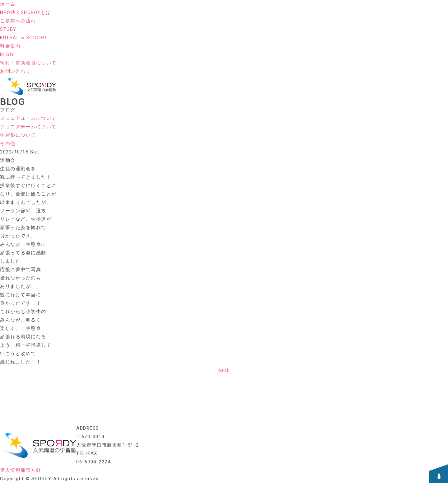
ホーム (8, 4)
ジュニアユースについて (28, 118)
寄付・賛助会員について (28, 63)
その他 (8, 143)
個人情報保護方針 (21, 470)
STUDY (8, 29)
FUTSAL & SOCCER (23, 38)
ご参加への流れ (18, 21)
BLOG (7, 54)
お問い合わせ (15, 71)
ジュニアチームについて (28, 127)
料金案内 (10, 46)
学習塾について (18, 135)
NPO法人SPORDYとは (26, 12)
